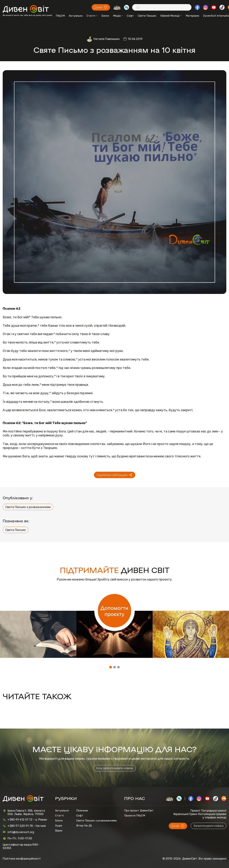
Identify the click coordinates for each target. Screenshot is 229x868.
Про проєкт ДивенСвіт (139, 811)
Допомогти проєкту (114, 611)
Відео (59, 831)
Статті (92, 16)
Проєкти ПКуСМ (135, 816)
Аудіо (59, 826)
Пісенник (82, 811)
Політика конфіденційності (22, 859)
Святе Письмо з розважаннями (28, 507)
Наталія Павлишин (107, 39)
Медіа (118, 16)
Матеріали (192, 16)
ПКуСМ (60, 16)
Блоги (105, 16)
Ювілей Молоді (171, 16)
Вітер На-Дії (84, 826)
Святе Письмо (147, 16)
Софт (130, 16)
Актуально (76, 16)
